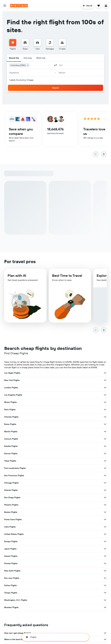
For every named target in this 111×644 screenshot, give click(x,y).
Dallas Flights (10, 586)
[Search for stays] (25, 43)
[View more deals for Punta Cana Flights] (105, 520)
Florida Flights (11, 564)
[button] (5, 6)
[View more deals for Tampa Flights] (105, 593)
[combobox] (41, 65)
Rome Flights (10, 425)
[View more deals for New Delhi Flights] (105, 571)
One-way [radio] (28, 58)
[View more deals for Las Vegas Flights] (105, 373)
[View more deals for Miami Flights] (105, 403)
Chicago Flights (11, 483)
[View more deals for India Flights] (105, 527)
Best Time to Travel (67, 277)
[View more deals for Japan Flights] (105, 549)
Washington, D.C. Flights (16, 601)
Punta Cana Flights (13, 520)
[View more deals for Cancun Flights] (105, 439)
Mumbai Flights (11, 608)
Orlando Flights (11, 417)
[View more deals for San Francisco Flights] (105, 476)
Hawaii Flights (11, 557)
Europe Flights (11, 542)
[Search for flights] (13, 43)
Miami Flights (10, 403)
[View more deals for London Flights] (105, 388)
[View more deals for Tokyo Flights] (105, 461)
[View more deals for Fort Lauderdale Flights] (105, 469)
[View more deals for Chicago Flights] (105, 483)
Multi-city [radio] (41, 58)
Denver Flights (11, 454)
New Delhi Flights (12, 571)
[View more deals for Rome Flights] (105, 425)
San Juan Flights (12, 579)
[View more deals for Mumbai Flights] (105, 608)
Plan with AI (17, 277)
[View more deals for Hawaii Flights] (105, 557)
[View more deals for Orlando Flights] (105, 417)
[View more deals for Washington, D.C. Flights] (105, 601)
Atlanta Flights (11, 491)
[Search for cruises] (62, 43)
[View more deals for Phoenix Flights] (105, 505)
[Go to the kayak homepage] (19, 6)
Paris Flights (10, 410)
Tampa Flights (11, 593)
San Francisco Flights (14, 476)
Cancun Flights (11, 439)
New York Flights (12, 381)
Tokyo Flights (10, 461)
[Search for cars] (37, 43)
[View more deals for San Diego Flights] (105, 498)
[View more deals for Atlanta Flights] (105, 491)
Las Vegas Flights (12, 373)
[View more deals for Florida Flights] (105, 564)
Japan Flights (10, 549)
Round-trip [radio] (14, 58)
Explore (103, 277)
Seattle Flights (11, 447)
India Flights (10, 527)
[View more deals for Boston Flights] (105, 513)
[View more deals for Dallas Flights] (105, 586)
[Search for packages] (50, 43)
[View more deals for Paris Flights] (105, 410)
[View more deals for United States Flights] (105, 535)
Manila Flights (11, 432)
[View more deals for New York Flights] (105, 381)
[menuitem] (13, 45)
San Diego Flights (12, 498)
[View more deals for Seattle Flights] (105, 447)
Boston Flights (11, 513)
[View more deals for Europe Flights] (105, 542)
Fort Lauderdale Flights (15, 469)
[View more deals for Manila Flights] (105, 432)
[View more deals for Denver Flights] (105, 454)
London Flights (11, 388)
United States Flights (14, 535)
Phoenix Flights (11, 505)
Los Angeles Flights (13, 395)
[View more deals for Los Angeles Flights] (105, 395)
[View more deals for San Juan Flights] (105, 579)
